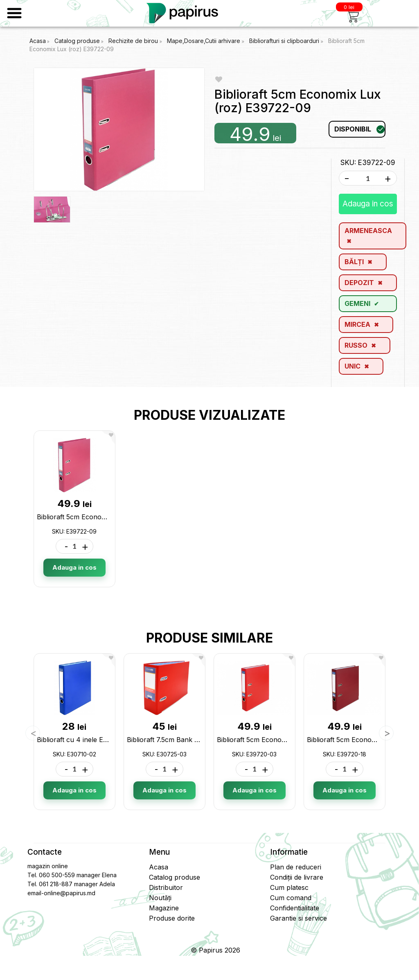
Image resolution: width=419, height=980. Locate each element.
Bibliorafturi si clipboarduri (285, 41)
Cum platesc (289, 887)
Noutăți (160, 898)
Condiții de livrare (297, 877)
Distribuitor (166, 887)
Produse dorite (172, 918)
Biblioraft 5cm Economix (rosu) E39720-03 (283, 740)
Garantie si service (298, 918)
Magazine (164, 908)
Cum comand (291, 898)
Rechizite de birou (134, 41)
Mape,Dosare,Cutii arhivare (204, 41)
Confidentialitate (295, 908)
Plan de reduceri (296, 867)
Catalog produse (77, 41)
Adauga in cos (368, 204)
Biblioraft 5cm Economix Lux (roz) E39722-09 (108, 517)
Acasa (38, 41)
